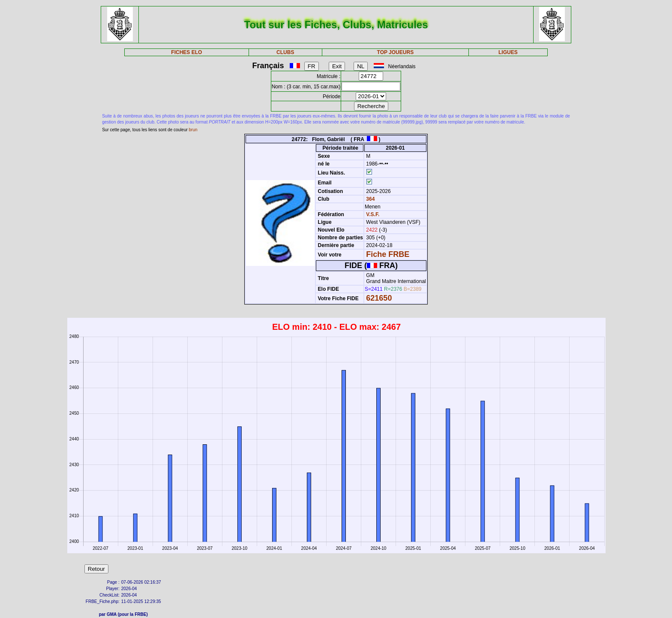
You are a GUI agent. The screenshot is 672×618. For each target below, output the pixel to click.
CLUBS (285, 52)
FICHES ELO (186, 52)
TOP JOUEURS (396, 52)
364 (370, 199)
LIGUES (508, 52)
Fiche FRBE (388, 254)
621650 (379, 298)
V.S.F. (373, 214)
